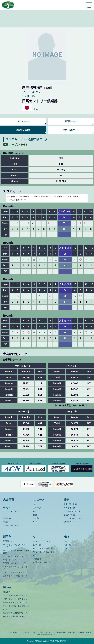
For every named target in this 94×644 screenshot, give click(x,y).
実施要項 (37, 559)
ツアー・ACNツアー (11, 511)
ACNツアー (8, 508)
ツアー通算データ (71, 130)
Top (65, 541)
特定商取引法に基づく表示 (14, 616)
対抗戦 (66, 548)
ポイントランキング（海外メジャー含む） (16, 546)
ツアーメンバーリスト (73, 518)
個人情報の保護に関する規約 (15, 613)
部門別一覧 (8, 541)
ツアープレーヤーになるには (15, 599)
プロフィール (23, 121)
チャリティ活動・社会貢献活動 (16, 606)
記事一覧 (37, 545)
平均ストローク (10, 560)
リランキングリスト (72, 511)
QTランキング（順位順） (44, 548)
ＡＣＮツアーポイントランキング (16, 568)
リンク (6, 609)
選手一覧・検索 (70, 504)
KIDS (35, 522)
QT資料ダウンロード (42, 562)
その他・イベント (11, 525)
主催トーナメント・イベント (15, 603)
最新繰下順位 (69, 515)
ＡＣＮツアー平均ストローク (15, 576)
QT (4, 515)
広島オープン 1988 (15, 145)
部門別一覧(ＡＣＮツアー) (14, 563)
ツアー (6, 504)
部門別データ (71, 121)
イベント (67, 552)
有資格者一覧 (69, 508)
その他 (36, 518)
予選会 (6, 522)
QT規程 (36, 555)
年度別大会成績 (23, 130)
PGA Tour (7, 518)
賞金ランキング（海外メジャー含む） (16, 552)
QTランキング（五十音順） (45, 552)
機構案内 (7, 592)
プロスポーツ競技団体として (15, 596)
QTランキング (70, 522)
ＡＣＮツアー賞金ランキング (15, 572)
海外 (35, 515)
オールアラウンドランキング (15, 556)
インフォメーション (42, 541)
